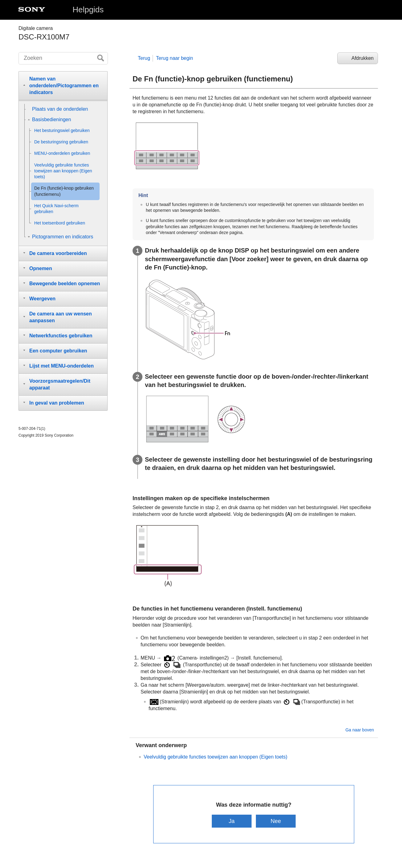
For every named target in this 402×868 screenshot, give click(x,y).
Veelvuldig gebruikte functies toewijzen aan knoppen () (215, 757)
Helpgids (88, 10)
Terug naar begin (174, 58)
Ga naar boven (360, 730)
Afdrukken (363, 58)
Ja (232, 821)
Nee (276, 821)
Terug (144, 58)
